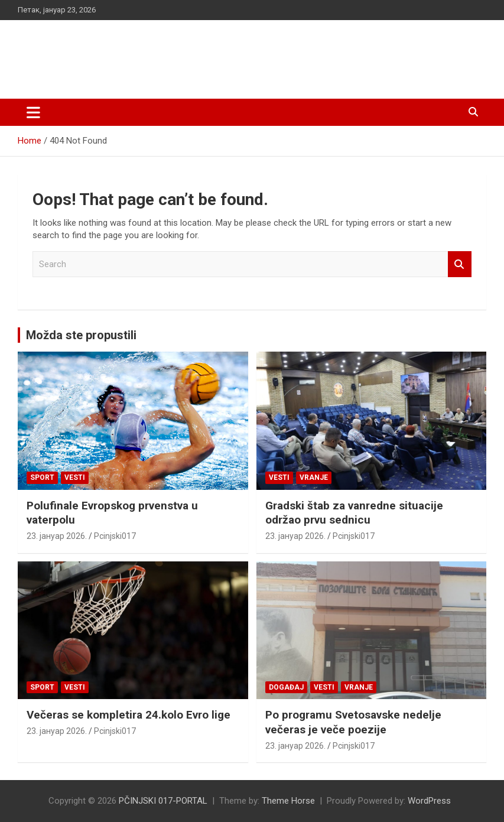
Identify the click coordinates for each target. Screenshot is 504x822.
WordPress (429, 801)
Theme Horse (288, 801)
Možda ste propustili (81, 335)
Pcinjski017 (115, 536)
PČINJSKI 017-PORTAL (142, 53)
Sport (42, 477)
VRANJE (314, 477)
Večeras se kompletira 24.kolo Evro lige (129, 715)
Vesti (75, 477)
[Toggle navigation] (33, 112)
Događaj (286, 687)
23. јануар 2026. (57, 536)
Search (460, 264)
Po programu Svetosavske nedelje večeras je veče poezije (353, 722)
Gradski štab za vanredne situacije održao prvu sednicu (354, 513)
